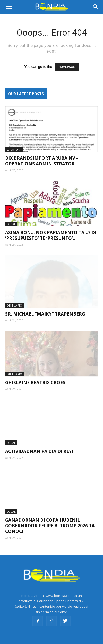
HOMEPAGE (67, 67)
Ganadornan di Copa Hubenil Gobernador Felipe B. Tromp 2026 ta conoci (50, 519)
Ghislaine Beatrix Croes (35, 375)
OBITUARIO (14, 298)
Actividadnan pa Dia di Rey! (39, 444)
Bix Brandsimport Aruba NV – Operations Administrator (42, 161)
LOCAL (11, 224)
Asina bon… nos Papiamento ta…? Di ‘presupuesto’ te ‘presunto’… (51, 235)
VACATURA (14, 150)
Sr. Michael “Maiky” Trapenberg (45, 307)
